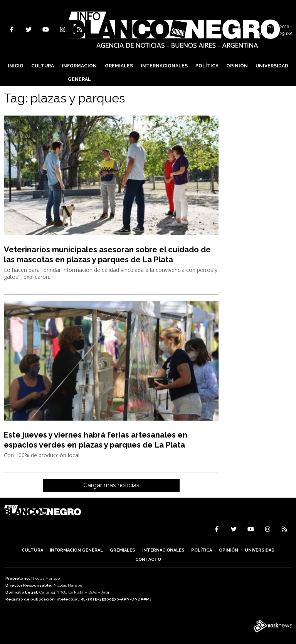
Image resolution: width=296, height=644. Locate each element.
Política (207, 66)
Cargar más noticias (111, 485)
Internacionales (164, 66)
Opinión (237, 66)
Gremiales (119, 66)
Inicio (16, 66)
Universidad (272, 66)
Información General (79, 73)
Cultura (43, 66)
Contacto (148, 559)
